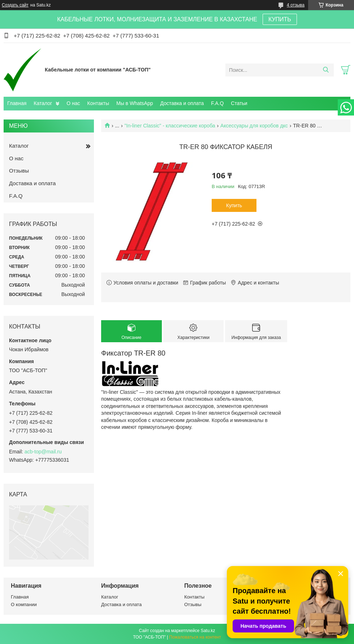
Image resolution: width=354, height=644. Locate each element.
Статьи (239, 103)
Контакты (98, 103)
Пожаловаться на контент (195, 637)
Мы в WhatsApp (135, 103)
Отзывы (19, 171)
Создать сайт (15, 5)
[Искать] (326, 70)
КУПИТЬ (280, 19)
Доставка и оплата (182, 103)
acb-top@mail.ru (43, 452)
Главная (17, 103)
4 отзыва (296, 5)
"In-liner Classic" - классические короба (170, 126)
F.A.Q (217, 103)
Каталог (43, 103)
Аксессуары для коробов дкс (254, 126)
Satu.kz (208, 631)
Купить (234, 205)
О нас (73, 103)
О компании (24, 604)
